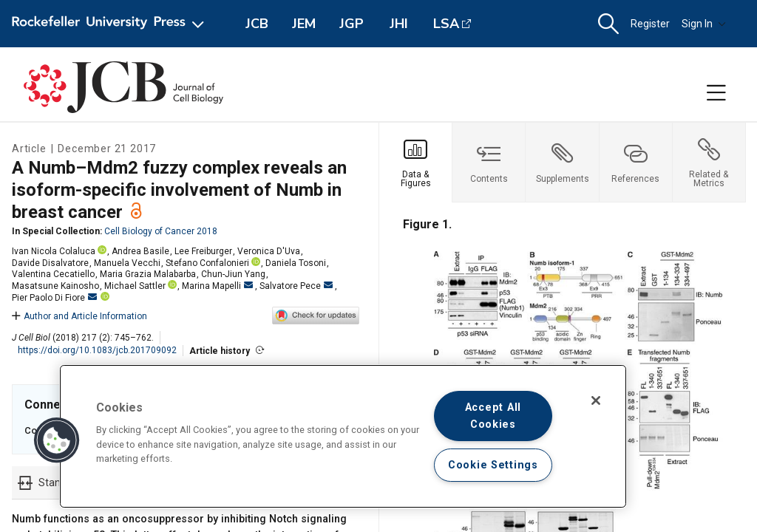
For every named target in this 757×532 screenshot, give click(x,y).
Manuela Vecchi (127, 263)
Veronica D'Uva (269, 251)
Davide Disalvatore (50, 263)
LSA (446, 24)
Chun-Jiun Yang (233, 274)
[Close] (596, 400)
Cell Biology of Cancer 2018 (161, 231)
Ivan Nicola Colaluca (54, 251)
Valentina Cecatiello (53, 274)
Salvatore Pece (296, 286)
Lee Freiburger (203, 251)
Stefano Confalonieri (207, 263)
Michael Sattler (135, 286)
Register (650, 24)
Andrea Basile (140, 251)
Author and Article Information (79, 316)
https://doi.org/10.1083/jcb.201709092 (97, 350)
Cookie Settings (493, 465)
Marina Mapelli (217, 286)
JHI (399, 24)
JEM (304, 24)
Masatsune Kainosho (55, 286)
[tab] (416, 163)
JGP (352, 24)
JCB (257, 24)
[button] (608, 24)
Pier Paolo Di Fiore (54, 298)
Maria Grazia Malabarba (148, 274)
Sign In (704, 24)
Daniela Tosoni (296, 263)
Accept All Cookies (493, 416)
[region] (343, 436)
